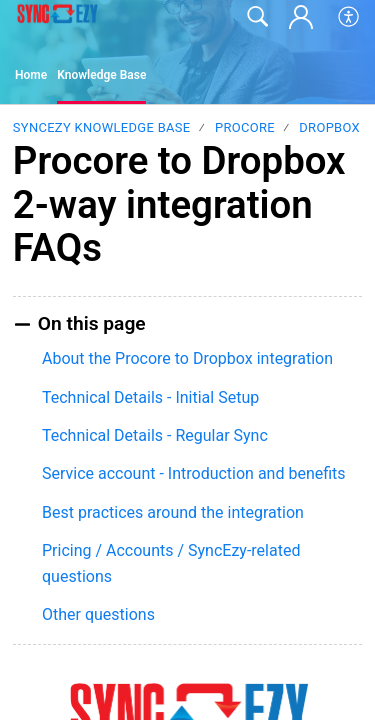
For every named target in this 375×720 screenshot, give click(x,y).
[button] (349, 17)
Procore (245, 127)
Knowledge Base (101, 75)
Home (31, 75)
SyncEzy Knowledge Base (102, 127)
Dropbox (329, 127)
